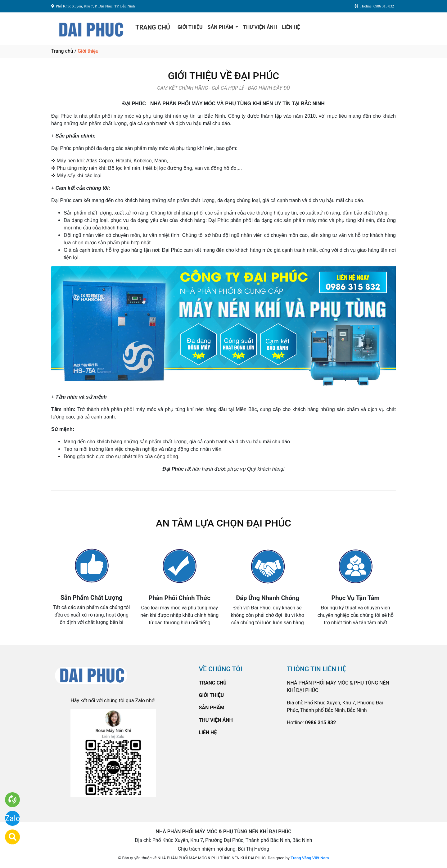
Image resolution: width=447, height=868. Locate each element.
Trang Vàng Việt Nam (310, 858)
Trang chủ (62, 51)
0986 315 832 (321, 723)
